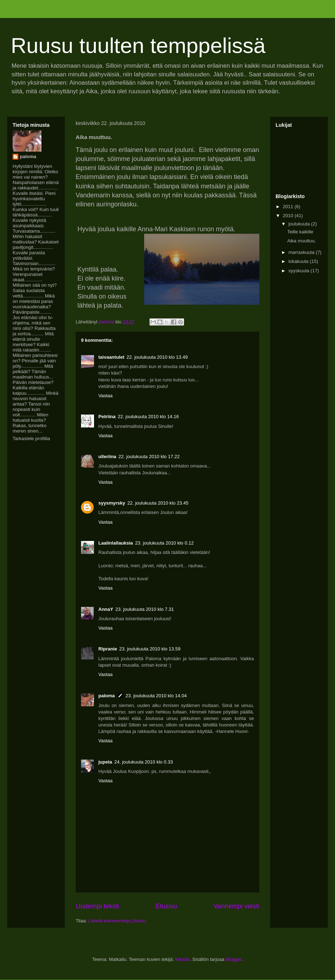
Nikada (182, 959)
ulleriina (107, 457)
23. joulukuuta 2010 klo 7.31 (145, 609)
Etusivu (166, 906)
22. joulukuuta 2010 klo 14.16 (148, 417)
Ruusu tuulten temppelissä (138, 46)
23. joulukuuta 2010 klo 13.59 (150, 649)
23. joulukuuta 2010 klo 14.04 (156, 696)
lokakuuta (299, 261)
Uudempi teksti (97, 906)
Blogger (233, 959)
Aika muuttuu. (301, 241)
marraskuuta (302, 252)
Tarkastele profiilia (31, 438)
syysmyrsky (112, 503)
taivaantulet (111, 357)
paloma (107, 696)
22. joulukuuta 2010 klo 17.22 (149, 457)
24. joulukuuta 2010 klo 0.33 (144, 762)
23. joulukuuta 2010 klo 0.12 (164, 543)
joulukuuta (300, 224)
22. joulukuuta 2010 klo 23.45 (158, 503)
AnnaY (106, 609)
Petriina (107, 417)
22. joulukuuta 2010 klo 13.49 (157, 357)
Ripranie (108, 649)
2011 (289, 207)
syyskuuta (300, 271)
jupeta (105, 762)
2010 (289, 216)
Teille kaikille (300, 232)
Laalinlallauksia (116, 543)
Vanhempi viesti (236, 906)
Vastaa (106, 396)
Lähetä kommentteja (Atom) (117, 921)
